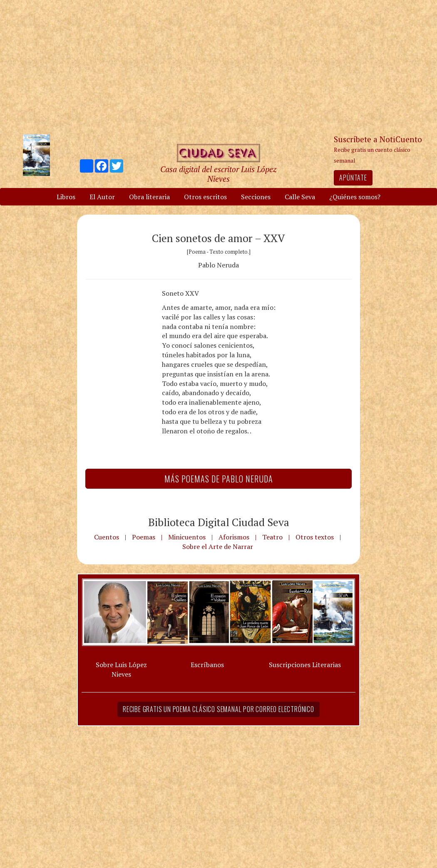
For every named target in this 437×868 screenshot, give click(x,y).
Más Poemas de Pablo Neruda (219, 479)
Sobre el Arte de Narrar (218, 547)
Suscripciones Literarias (305, 665)
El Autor (102, 197)
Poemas (144, 537)
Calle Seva (300, 197)
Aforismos (234, 537)
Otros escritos (205, 197)
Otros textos (315, 537)
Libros (66, 197)
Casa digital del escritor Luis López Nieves (218, 174)
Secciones (256, 197)
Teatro (272, 537)
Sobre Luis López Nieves (121, 669)
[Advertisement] (218, 67)
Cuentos (107, 537)
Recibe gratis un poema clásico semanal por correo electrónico (218, 709)
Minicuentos (187, 537)
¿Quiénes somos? (355, 197)
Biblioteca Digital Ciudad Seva (219, 522)
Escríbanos (207, 665)
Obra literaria (149, 197)
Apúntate (353, 178)
